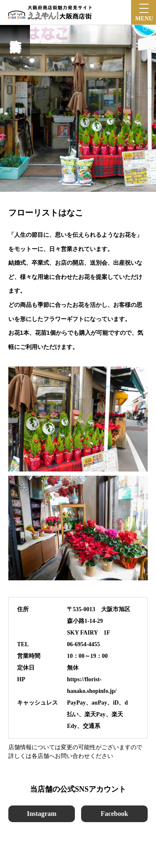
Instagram (41, 814)
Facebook (114, 814)
